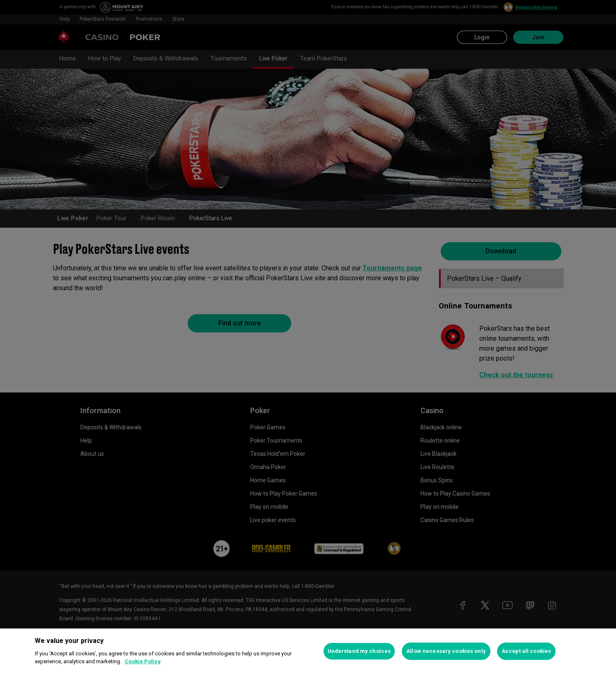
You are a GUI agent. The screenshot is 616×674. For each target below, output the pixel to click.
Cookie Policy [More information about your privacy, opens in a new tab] (143, 661)
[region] (308, 651)
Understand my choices (359, 651)
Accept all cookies (526, 651)
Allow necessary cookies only (446, 651)
